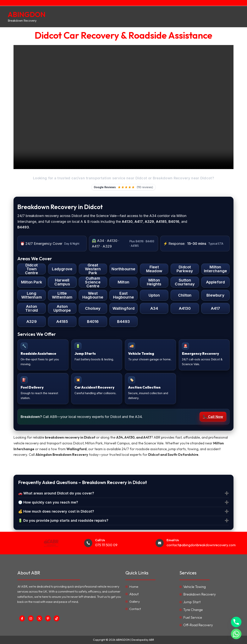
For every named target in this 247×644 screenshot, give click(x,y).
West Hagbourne (93, 295)
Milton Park (32, 282)
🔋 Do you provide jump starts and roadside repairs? (63, 520)
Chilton (185, 295)
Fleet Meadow (154, 269)
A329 (32, 322)
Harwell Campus (62, 282)
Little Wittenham (62, 295)
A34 (154, 308)
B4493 (123, 322)
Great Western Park (93, 269)
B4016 (93, 322)
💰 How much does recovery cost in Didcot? (56, 511)
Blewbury (215, 295)
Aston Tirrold (32, 308)
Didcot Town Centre (32, 269)
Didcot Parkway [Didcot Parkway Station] (185, 269)
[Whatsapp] (236, 634)
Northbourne (123, 269)
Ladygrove (62, 269)
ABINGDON (27, 14)
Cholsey (93, 308)
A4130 (185, 308)
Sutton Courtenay (185, 282)
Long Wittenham (32, 295)
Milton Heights (154, 282)
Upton (154, 295)
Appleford (216, 282)
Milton (123, 282)
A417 (215, 308)
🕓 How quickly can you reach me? (48, 502)
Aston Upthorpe (62, 308)
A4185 (62, 322)
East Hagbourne (124, 295)
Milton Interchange (215, 269)
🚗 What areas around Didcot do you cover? (56, 493)
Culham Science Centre (93, 282)
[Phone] (236, 622)
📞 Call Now (213, 417)
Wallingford (123, 308)
